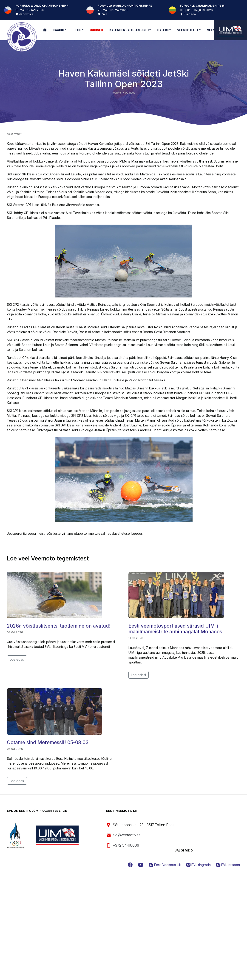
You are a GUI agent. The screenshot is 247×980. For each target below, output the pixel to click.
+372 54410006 (123, 845)
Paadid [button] (59, 30)
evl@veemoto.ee (123, 835)
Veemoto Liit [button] (188, 30)
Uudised (130, 93)
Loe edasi (17, 659)
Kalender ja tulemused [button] (129, 30)
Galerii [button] (163, 30)
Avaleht (116, 93)
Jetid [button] (77, 30)
